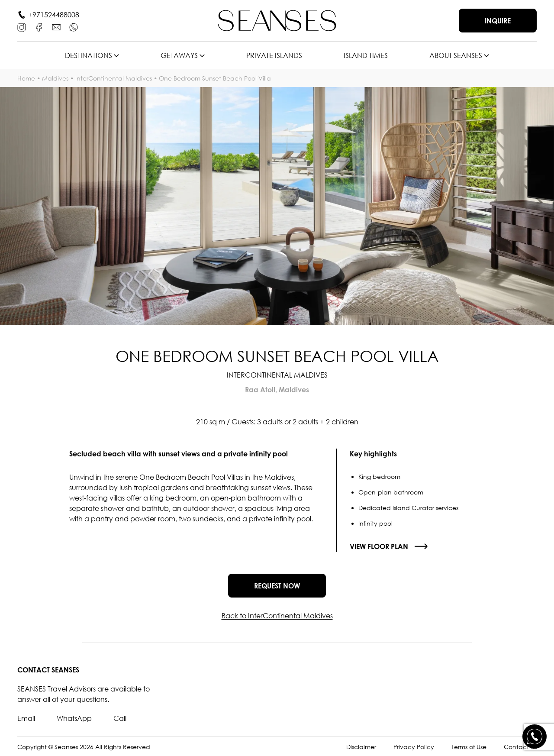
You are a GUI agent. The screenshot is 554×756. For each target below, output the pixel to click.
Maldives (55, 78)
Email (26, 718)
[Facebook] (39, 27)
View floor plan (379, 546)
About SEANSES (456, 55)
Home (26, 78)
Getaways (179, 55)
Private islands (274, 55)
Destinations (89, 55)
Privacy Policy (414, 747)
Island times (366, 55)
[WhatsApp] (74, 27)
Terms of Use (469, 747)
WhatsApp (74, 718)
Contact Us (520, 747)
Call (120, 718)
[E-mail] (56, 27)
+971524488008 (54, 15)
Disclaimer (361, 747)
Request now (277, 586)
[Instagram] (22, 27)
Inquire (498, 21)
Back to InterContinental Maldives (277, 616)
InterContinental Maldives (114, 78)
